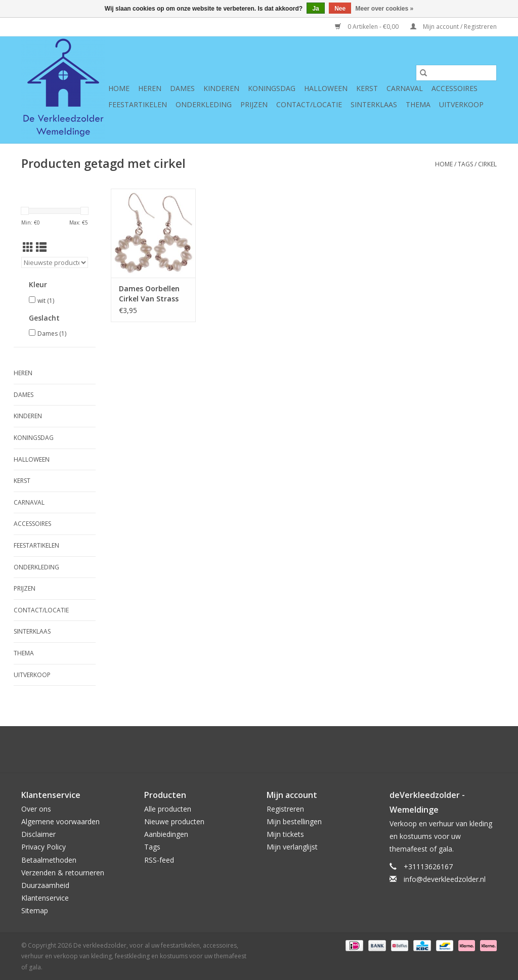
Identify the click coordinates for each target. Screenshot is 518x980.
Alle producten (168, 809)
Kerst (367, 88)
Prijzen (254, 104)
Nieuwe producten (174, 821)
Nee (340, 9)
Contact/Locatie (309, 104)
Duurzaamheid (45, 885)
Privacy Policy (44, 847)
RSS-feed (159, 860)
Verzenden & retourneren (63, 873)
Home (119, 88)
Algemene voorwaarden (60, 821)
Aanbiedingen (166, 834)
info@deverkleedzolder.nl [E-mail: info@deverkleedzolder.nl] (445, 879)
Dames (182, 88)
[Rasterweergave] (28, 247)
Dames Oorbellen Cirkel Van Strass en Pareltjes (149, 294)
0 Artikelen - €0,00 (368, 27)
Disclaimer (38, 834)
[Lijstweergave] (41, 247)
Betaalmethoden (49, 860)
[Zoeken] (456, 73)
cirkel (487, 164)
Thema (418, 104)
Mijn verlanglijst (292, 847)
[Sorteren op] (55, 262)
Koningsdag (272, 88)
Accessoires (455, 88)
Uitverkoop (461, 104)
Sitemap (35, 910)
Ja (315, 9)
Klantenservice (45, 898)
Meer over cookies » (385, 9)
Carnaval (405, 88)
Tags (465, 164)
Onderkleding (204, 104)
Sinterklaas (374, 104)
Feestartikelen (138, 104)
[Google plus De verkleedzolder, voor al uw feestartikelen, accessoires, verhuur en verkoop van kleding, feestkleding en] (241, 749)
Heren (150, 88)
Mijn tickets (285, 834)
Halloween (326, 88)
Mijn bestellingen (294, 821)
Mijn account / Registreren (454, 27)
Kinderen (221, 88)
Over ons (36, 809)
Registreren (285, 809)
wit (46, 301)
